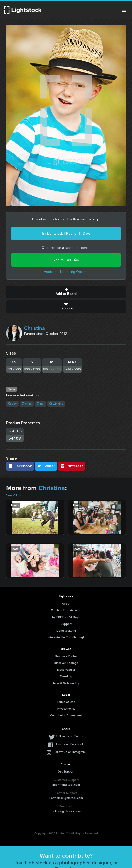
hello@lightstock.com (66, 811)
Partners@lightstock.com (66, 798)
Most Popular (66, 670)
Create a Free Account (66, 610)
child (27, 404)
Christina (35, 328)
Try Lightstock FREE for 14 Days (66, 233)
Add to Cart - (66, 260)
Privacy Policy (66, 709)
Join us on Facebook (70, 744)
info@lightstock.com (66, 785)
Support (66, 624)
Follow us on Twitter (70, 736)
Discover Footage (66, 663)
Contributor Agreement (66, 715)
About (66, 604)
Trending (66, 676)
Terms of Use (66, 702)
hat (41, 404)
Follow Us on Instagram (70, 752)
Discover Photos (66, 656)
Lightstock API (66, 631)
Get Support (66, 771)
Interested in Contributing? (66, 637)
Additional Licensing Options (66, 272)
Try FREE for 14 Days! (66, 617)
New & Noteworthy (66, 683)
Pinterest (72, 466)
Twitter (46, 466)
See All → (14, 495)
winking (56, 404)
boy (12, 404)
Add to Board (66, 292)
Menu (124, 10)
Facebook (20, 466)
